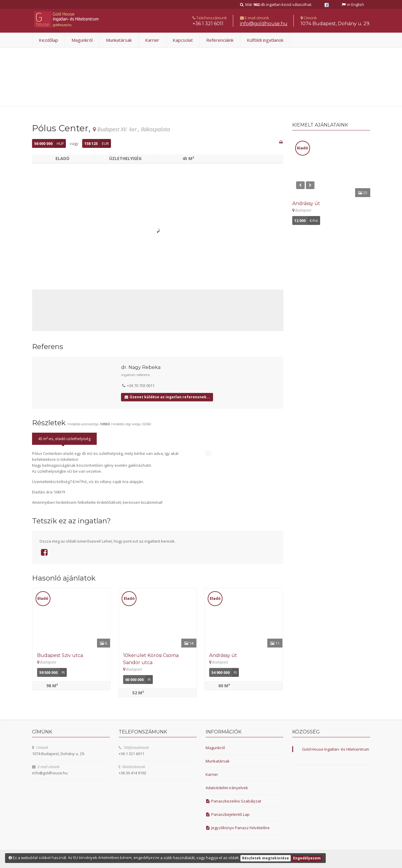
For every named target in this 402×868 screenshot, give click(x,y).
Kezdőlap (49, 40)
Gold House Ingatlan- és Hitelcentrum (336, 749)
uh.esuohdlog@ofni (264, 24)
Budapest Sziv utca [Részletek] (60, 655)
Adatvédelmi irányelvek (227, 788)
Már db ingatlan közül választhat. (276, 4)
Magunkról (82, 40)
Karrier (152, 40)
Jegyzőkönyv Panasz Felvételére (238, 828)
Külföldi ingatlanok (265, 40)
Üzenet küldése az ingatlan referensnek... (167, 397)
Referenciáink (220, 40)
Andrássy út (306, 203)
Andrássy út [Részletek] (223, 655)
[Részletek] (71, 618)
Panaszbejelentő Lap (228, 814)
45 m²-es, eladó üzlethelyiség (64, 439)
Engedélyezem (307, 858)
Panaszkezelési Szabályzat (233, 801)
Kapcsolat (183, 40)
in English (353, 4)
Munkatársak (119, 40)
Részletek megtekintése (266, 858)
